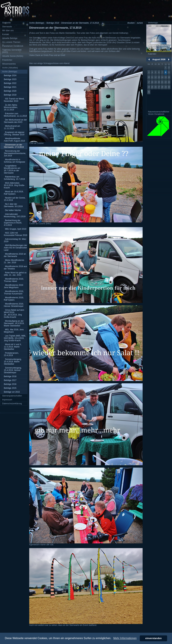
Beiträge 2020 (10, 91)
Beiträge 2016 (10, 384)
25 (152, 87)
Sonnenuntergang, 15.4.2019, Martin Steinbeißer (13, 362)
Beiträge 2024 (10, 75)
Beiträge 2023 (10, 79)
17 (149, 82)
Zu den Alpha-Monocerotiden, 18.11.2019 (11, 107)
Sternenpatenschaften (12, 396)
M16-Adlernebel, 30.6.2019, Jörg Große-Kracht (14, 185)
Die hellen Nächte (12, 210)
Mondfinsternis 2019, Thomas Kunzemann (14, 293)
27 (159, 87)
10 (149, 77)
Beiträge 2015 (10, 388)
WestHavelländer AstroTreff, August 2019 (14, 140)
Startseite (6, 23)
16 (169, 77)
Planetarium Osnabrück (13, 46)
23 (169, 82)
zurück (140, 23)
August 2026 (159, 59)
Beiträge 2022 (10, 83)
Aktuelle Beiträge (10, 38)
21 (162, 82)
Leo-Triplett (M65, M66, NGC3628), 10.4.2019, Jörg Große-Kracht (15, 338)
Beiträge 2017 (10, 380)
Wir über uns (8, 30)
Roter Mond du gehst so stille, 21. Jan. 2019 (15, 274)
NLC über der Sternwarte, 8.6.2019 (13, 205)
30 (169, 87)
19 (156, 82)
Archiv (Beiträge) (10, 72)
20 (159, 82)
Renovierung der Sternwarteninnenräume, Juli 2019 (15, 153)
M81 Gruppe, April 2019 (15, 229)
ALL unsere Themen (11, 42)
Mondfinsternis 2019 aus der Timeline (15, 268)
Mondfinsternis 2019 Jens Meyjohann (14, 286)
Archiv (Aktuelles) (10, 68)
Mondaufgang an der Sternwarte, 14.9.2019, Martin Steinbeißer (14, 323)
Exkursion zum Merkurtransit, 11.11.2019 (15, 115)
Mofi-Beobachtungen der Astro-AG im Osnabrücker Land (15, 248)
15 (166, 77)
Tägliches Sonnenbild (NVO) (12, 51)
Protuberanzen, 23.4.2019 (11, 354)
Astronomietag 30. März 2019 (15, 240)
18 (152, 82)
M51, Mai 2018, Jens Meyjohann (14, 331)
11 (152, 77)
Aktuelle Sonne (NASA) (13, 56)
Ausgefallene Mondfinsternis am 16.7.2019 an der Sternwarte (12, 169)
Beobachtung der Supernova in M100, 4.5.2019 (13, 223)
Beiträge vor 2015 (12, 392)
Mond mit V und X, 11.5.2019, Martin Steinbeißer (13, 347)
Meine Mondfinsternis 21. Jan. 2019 (14, 261)
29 (166, 87)
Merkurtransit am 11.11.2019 (12, 127)
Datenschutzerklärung (12, 404)
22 (166, 82)
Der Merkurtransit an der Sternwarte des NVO (15, 121)
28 (162, 87)
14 (162, 77)
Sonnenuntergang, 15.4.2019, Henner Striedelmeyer (13, 370)
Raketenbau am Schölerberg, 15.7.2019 (14, 178)
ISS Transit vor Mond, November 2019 (14, 100)
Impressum (7, 400)
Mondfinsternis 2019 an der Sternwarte (15, 255)
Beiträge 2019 (10, 95)
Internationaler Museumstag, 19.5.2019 (15, 215)
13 (159, 77)
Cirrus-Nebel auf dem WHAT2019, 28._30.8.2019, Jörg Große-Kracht (14, 314)
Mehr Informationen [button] (125, 638)
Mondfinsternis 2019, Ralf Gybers (14, 299)
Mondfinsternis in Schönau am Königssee (15, 161)
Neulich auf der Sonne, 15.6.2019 (15, 199)
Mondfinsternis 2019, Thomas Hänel (14, 280)
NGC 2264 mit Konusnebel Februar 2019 (16, 234)
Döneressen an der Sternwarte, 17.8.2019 (14, 146)
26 (156, 87)
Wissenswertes (9, 64)
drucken (131, 23)
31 (149, 92)
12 (156, 77)
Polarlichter (7, 60)
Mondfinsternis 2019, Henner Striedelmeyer (14, 305)
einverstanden (154, 638)
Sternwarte (7, 27)
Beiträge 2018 (10, 376)
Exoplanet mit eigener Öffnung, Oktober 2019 (14, 133)
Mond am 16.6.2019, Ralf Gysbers (14, 193)
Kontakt (6, 34)
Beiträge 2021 (10, 87)
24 (149, 87)
